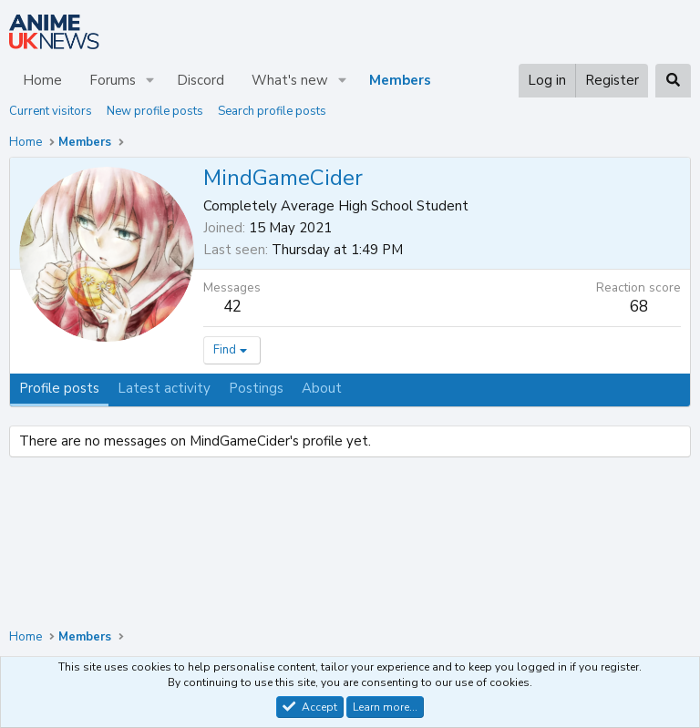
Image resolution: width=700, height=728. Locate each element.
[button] (150, 81)
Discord (201, 80)
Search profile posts (272, 111)
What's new (290, 80)
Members (400, 80)
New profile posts (155, 111)
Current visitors (51, 111)
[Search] (673, 81)
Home (42, 80)
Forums (113, 80)
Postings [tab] (256, 388)
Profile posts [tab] (59, 388)
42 (232, 307)
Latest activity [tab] (164, 388)
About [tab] (322, 388)
